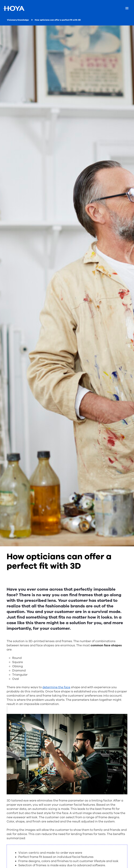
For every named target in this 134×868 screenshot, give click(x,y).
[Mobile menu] (127, 8)
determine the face (56, 687)
